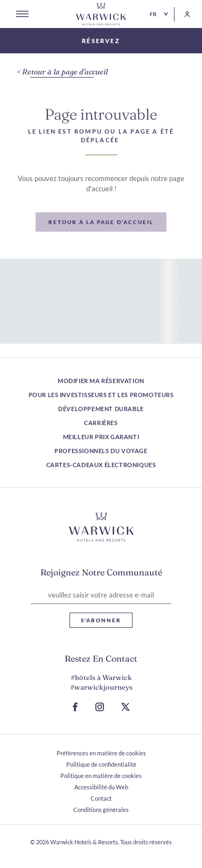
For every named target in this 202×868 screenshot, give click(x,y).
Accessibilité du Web (101, 787)
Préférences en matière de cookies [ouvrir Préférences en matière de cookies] (101, 753)
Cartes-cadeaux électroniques (101, 465)
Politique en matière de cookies (101, 776)
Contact (101, 798)
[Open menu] (22, 14)
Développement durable (101, 409)
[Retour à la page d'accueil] (101, 14)
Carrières (101, 423)
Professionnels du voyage (101, 451)
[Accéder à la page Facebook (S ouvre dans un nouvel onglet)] (75, 707)
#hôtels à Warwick (101, 677)
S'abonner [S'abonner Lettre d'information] (101, 620)
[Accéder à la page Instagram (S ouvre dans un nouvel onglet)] (100, 707)
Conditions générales (101, 810)
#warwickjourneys (101, 687)
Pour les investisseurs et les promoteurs (101, 395)
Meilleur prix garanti (101, 437)
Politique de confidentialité (101, 764)
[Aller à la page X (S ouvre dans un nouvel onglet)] (126, 707)
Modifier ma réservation (101, 381)
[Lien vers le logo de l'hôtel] (101, 527)
